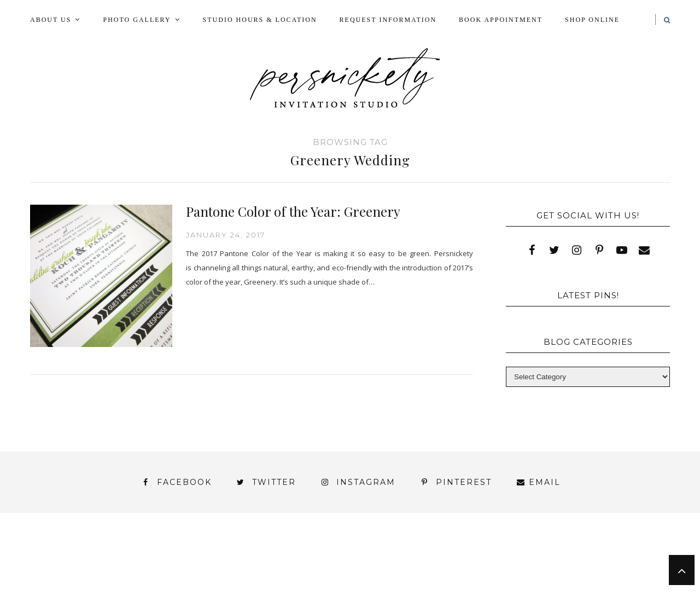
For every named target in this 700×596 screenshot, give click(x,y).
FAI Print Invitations (302, 553)
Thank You (559, 563)
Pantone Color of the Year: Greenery (293, 211)
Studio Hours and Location (603, 581)
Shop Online (592, 20)
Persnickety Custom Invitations (306, 591)
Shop (345, 563)
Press (636, 553)
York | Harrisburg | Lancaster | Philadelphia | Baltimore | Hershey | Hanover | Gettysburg (322, 573)
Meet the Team (169, 591)
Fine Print (401, 553)
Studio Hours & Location (260, 20)
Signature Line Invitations (445, 563)
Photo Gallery (137, 20)
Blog (106, 553)
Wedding (628, 563)
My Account (477, 553)
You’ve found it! (608, 573)
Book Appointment (501, 20)
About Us (51, 20)
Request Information (388, 20)
